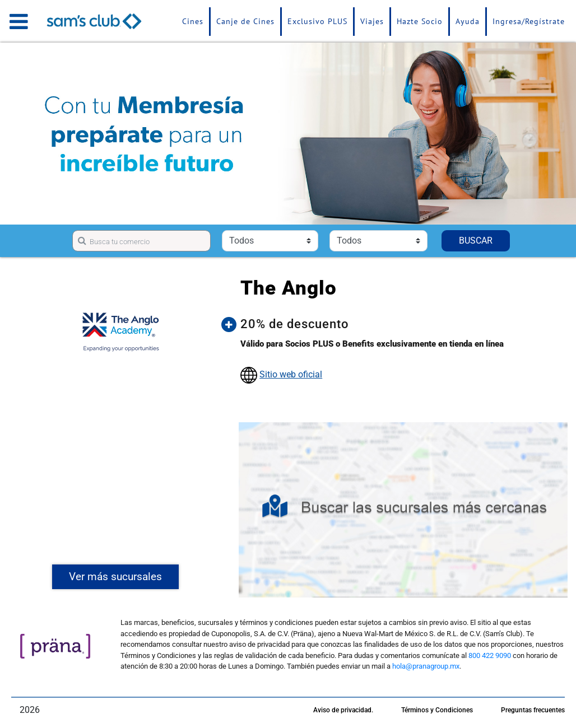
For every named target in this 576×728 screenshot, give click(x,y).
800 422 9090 (490, 655)
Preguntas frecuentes (533, 710)
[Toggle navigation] (19, 21)
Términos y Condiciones (437, 710)
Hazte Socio (420, 21)
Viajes (372, 21)
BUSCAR (476, 241)
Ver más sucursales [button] (115, 577)
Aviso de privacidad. (343, 710)
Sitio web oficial (291, 374)
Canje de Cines (245, 21)
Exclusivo (317, 21)
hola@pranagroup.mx (426, 666)
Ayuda (468, 21)
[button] (400, 324)
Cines (193, 21)
